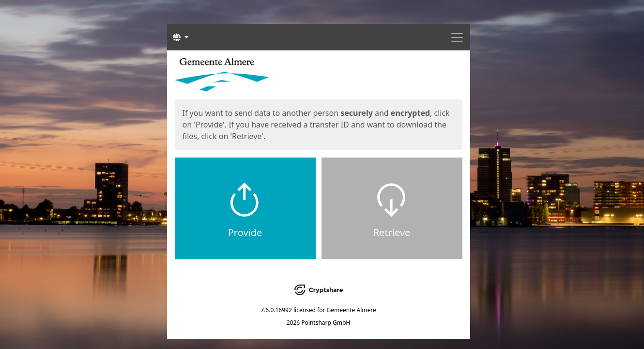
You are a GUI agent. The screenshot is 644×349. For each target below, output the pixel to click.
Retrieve (392, 232)
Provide (245, 232)
